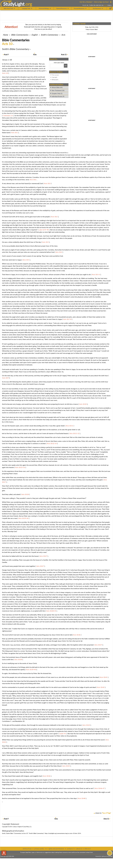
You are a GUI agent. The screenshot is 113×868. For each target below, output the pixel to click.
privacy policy (39, 849)
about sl (79, 849)
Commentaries (20, 35)
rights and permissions (56, 849)
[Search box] (57, 66)
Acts (63, 35)
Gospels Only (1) (57, 93)
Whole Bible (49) (57, 87)
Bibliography (55, 80)
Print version (55, 75)
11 (64, 55)
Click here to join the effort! (43, 29)
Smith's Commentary (49, 35)
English (35, 35)
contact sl (70, 849)
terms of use (27, 849)
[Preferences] (111, 8)
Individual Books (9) (58, 96)
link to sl (87, 849)
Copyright (54, 77)
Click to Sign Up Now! (101, 2)
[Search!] (66, 66)
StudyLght (14, 4)
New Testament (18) (58, 90)
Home (5, 35)
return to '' (103, 813)
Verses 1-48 (7, 60)
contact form (89, 852)
